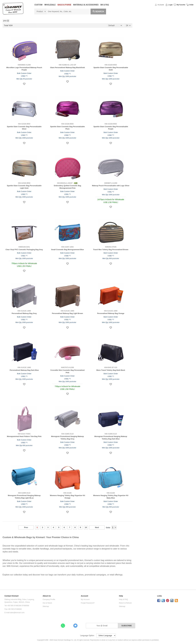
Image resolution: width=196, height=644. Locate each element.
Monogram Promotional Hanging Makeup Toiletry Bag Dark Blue (111, 438)
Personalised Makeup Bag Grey (24, 313)
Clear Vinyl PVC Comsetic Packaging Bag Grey (24, 250)
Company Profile (49, 599)
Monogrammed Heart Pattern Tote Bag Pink (24, 436)
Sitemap (46, 606)
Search (98, 12)
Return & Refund (125, 603)
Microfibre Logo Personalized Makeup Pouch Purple (24, 69)
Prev (26, 527)
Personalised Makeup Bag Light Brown (67, 313)
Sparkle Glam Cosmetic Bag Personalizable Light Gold (24, 187)
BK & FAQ (105, 5)
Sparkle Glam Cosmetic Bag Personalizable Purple (111, 128)
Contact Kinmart (12, 596)
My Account (85, 599)
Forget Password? (88, 603)
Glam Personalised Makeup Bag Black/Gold (67, 67)
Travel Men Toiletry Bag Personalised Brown (111, 250)
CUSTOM (38, 5)
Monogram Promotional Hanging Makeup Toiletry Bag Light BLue (24, 497)
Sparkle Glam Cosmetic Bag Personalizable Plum (68, 128)
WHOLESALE (50, 5)
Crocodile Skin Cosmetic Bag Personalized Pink (67, 371)
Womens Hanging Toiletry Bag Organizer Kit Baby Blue (111, 497)
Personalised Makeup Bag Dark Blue (24, 370)
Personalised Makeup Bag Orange (111, 313)
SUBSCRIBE (127, 626)
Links (160, 596)
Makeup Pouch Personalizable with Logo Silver (111, 186)
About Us (47, 596)
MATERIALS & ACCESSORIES (86, 5)
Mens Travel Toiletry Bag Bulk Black (111, 370)
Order (191, 5)
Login (170, 5)
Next (97, 527)
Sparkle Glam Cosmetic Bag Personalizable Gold (111, 69)
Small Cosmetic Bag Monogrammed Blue (68, 250)
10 (86, 527)
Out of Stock (47, 603)
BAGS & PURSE (64, 5)
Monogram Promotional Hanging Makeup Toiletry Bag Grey (68, 438)
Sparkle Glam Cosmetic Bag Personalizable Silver (24, 128)
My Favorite (181, 5)
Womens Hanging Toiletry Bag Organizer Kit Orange (67, 497)
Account (84, 596)
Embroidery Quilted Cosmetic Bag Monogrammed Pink (67, 187)
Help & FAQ (124, 599)
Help (121, 596)
